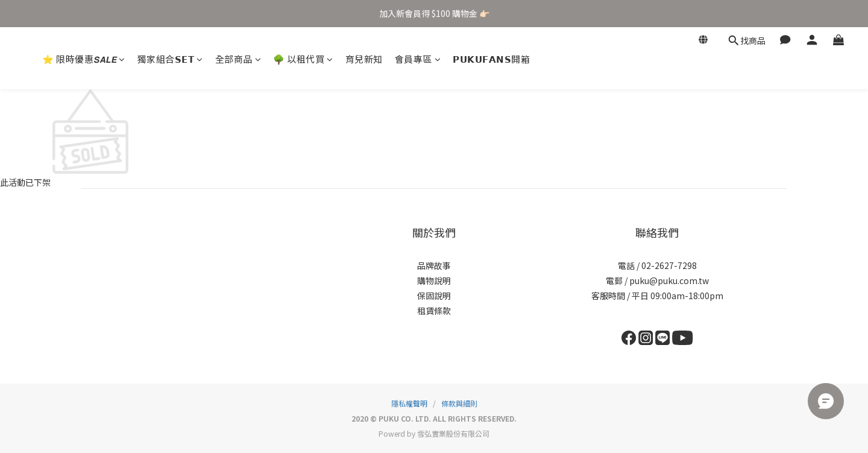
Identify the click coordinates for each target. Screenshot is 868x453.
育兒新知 (364, 59)
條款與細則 (459, 403)
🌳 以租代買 (303, 59)
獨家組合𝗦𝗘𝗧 (170, 59)
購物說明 (434, 280)
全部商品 (238, 59)
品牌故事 (434, 265)
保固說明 (434, 296)
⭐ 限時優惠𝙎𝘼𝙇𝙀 (84, 59)
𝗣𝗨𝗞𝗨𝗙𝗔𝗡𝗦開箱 (491, 59)
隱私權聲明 (409, 403)
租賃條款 (434, 311)
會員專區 (418, 59)
